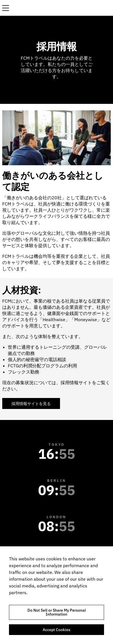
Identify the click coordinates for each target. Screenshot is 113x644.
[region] (56, 595)
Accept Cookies (56, 630)
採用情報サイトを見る (31, 404)
